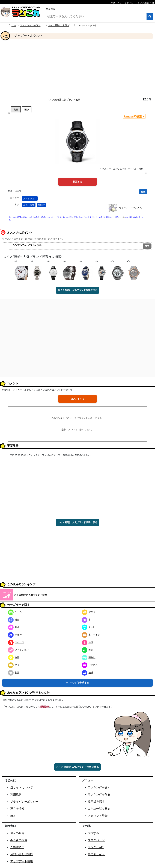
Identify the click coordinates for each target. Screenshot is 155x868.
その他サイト (96, 854)
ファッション (30, 198)
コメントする (77, 399)
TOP (14, 25)
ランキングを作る (99, 795)
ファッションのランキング (34, 25)
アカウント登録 (98, 816)
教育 (14, 673)
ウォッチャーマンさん (130, 208)
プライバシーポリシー (24, 802)
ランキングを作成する (77, 683)
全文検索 (50, 9)
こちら (122, 217)
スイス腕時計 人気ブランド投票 (64, 25)
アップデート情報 (22, 861)
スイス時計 (29, 205)
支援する (93, 833)
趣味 (87, 650)
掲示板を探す (96, 802)
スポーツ (16, 642)
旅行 (87, 642)
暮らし (89, 657)
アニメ (89, 612)
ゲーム (15, 612)
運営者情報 (17, 809)
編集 (143, 192)
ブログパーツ (96, 840)
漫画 (14, 620)
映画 (14, 627)
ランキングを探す (99, 787)
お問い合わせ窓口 (22, 854)
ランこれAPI (96, 847)
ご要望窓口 (17, 847)
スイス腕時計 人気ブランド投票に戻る (77, 290)
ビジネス (90, 665)
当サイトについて (22, 787)
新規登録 (44, 707)
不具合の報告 (19, 840)
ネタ (14, 665)
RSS (13, 816)
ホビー (15, 635)
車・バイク (91, 635)
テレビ (89, 627)
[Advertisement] (77, 68)
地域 (87, 673)
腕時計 (41, 205)
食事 (14, 657)
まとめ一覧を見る (99, 809)
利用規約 (16, 795)
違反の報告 (17, 833)
